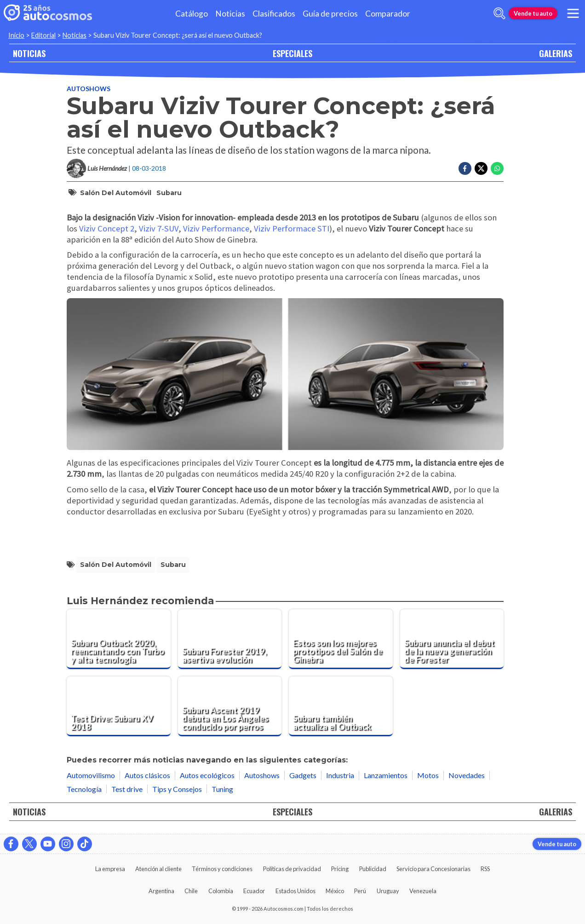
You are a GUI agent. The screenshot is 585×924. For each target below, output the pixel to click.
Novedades (467, 775)
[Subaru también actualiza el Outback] (341, 706)
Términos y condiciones (222, 869)
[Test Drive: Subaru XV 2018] (119, 706)
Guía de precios (330, 14)
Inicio (16, 35)
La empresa (110, 869)
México (335, 891)
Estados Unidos (295, 891)
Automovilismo (91, 775)
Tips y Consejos (177, 789)
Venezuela (423, 891)
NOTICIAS (29, 53)
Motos (428, 775)
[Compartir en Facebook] (465, 168)
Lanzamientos (386, 775)
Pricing (340, 869)
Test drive (127, 789)
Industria (340, 775)
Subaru (169, 193)
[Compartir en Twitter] (481, 168)
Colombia (221, 891)
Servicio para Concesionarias (433, 869)
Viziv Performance (216, 228)
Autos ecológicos (207, 775)
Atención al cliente (158, 869)
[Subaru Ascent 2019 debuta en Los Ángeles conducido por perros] (230, 706)
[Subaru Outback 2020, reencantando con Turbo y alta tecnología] (119, 639)
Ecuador (254, 891)
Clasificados (274, 14)
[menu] (573, 13)
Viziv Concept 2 (107, 228)
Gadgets (303, 775)
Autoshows (89, 89)
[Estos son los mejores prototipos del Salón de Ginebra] (341, 639)
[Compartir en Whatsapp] (497, 168)
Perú (360, 891)
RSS (485, 869)
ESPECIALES (292, 53)
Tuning (222, 789)
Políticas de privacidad (292, 869)
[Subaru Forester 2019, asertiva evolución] (230, 639)
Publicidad (373, 869)
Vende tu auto (533, 13)
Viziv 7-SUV (159, 228)
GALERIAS (556, 53)
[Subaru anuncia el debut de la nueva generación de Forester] (452, 639)
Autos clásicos (147, 775)
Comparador (388, 14)
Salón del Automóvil (116, 193)
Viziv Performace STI (292, 228)
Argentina (161, 891)
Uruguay (388, 891)
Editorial (43, 35)
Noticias (230, 14)
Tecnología (84, 789)
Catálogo (192, 14)
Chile (191, 891)
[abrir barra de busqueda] (499, 13)
